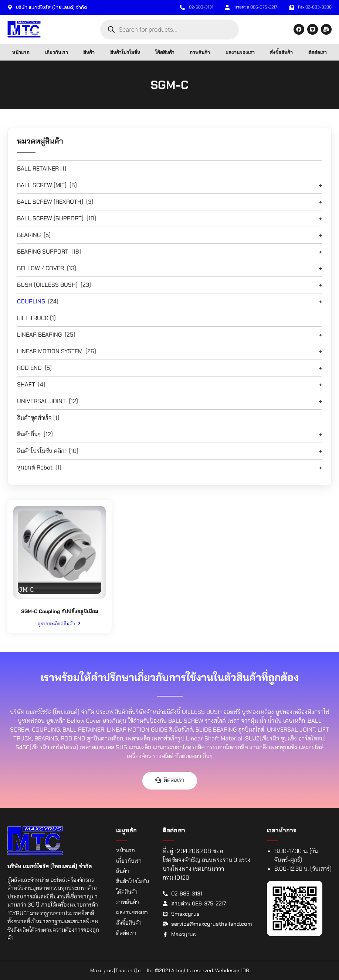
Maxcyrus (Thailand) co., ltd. (122, 970)
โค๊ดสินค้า (165, 52)
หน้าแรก (21, 52)
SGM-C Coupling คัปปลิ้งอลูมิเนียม (60, 611)
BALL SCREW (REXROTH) (50, 202)
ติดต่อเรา (318, 52)
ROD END (29, 368)
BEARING (29, 235)
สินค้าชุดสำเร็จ (34, 418)
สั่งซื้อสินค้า (281, 52)
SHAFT (26, 384)
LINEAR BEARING (39, 335)
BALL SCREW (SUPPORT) (50, 218)
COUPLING (31, 301)
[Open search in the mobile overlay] (169, 30)
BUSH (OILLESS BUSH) (47, 285)
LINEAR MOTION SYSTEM (50, 351)
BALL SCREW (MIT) (42, 185)
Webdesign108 (232, 970)
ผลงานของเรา (240, 52)
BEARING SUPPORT (43, 252)
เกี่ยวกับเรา (57, 52)
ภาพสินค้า (200, 52)
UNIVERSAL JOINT (41, 401)
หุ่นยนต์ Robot (35, 467)
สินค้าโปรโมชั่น (125, 52)
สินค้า (89, 52)
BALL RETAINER (38, 169)
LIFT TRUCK (33, 318)
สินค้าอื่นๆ (29, 434)
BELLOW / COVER (40, 268)
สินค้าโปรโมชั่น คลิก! (41, 451)
